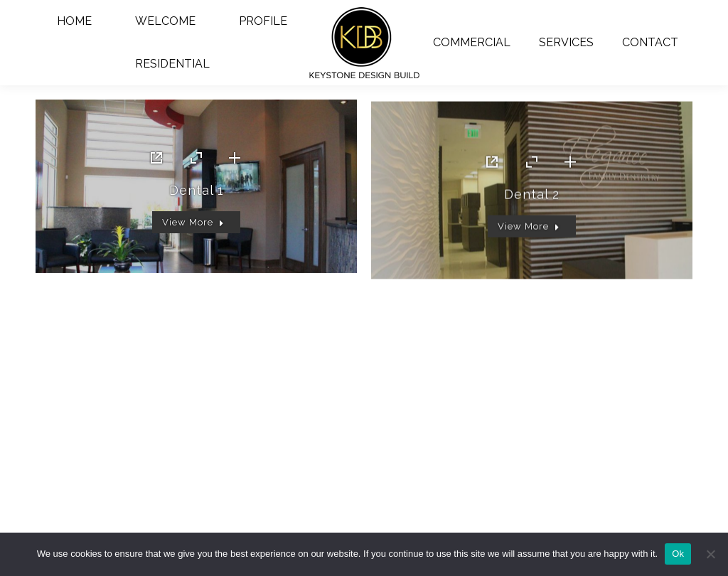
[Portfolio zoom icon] (196, 161)
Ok (678, 554)
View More (193, 226)
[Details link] (235, 161)
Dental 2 (532, 214)
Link (158, 161)
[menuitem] (75, 21)
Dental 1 (197, 194)
